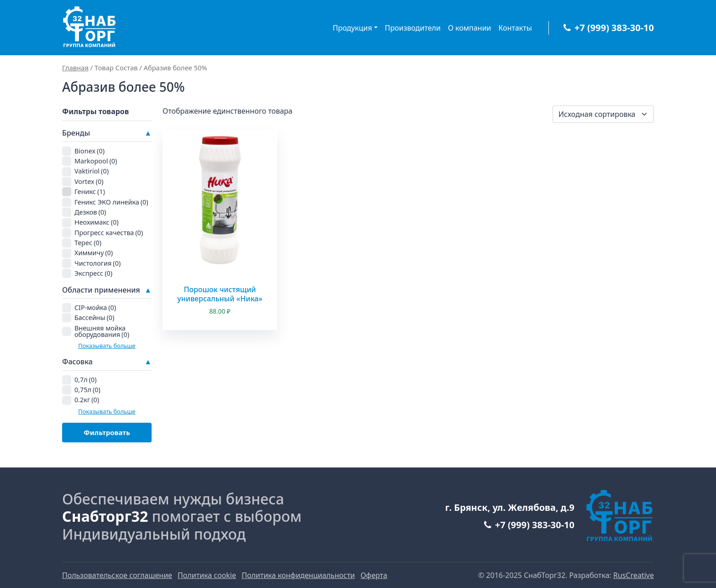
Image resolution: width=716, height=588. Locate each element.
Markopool (96, 161)
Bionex (89, 151)
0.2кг (87, 400)
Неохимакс (97, 222)
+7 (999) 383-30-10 (609, 28)
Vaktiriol (92, 171)
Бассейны (94, 318)
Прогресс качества (109, 233)
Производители (413, 28)
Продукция (353, 28)
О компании (470, 28)
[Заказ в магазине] (603, 114)
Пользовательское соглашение (117, 575)
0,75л (87, 390)
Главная (75, 68)
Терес (88, 243)
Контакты (515, 28)
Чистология (97, 263)
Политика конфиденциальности (298, 575)
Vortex (89, 181)
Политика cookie (207, 575)
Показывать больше (107, 346)
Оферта (374, 575)
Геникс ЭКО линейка (111, 202)
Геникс (90, 192)
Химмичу (94, 253)
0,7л (86, 380)
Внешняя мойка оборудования (102, 331)
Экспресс (93, 273)
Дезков (90, 212)
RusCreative (634, 575)
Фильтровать (107, 432)
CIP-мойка (95, 307)
